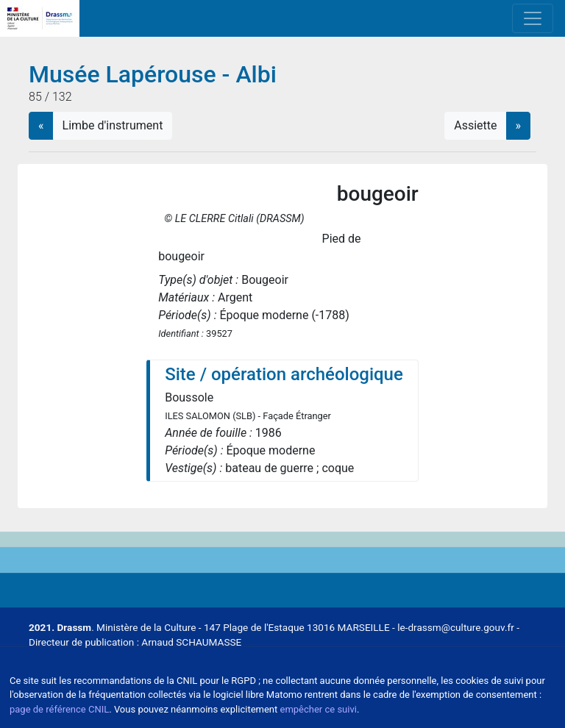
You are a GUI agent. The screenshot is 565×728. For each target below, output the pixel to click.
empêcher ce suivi (319, 709)
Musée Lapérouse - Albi (153, 74)
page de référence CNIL (59, 709)
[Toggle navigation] (533, 18)
